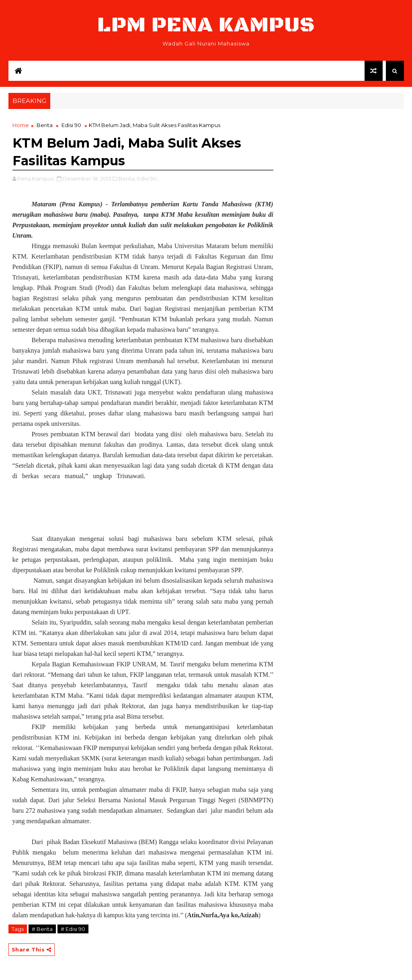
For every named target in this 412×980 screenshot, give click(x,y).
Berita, (127, 179)
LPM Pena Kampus (206, 25)
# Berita (42, 929)
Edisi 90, (148, 179)
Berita (45, 125)
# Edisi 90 (73, 929)
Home (21, 125)
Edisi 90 (71, 125)
